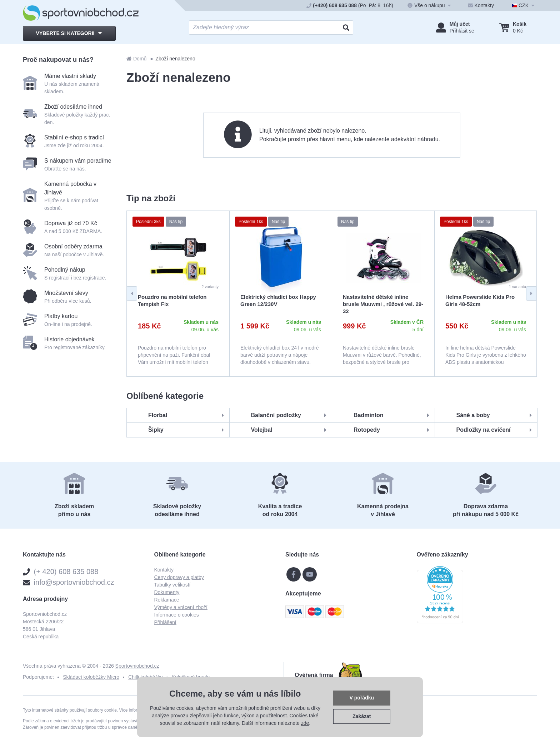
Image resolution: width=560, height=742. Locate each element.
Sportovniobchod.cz (137, 666)
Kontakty (164, 570)
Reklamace (167, 600)
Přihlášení (165, 622)
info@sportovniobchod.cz (74, 582)
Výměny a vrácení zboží (181, 607)
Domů (136, 59)
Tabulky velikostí (172, 585)
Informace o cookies (177, 615)
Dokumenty (167, 592)
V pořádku (362, 698)
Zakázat (362, 716)
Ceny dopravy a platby (179, 577)
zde (305, 723)
